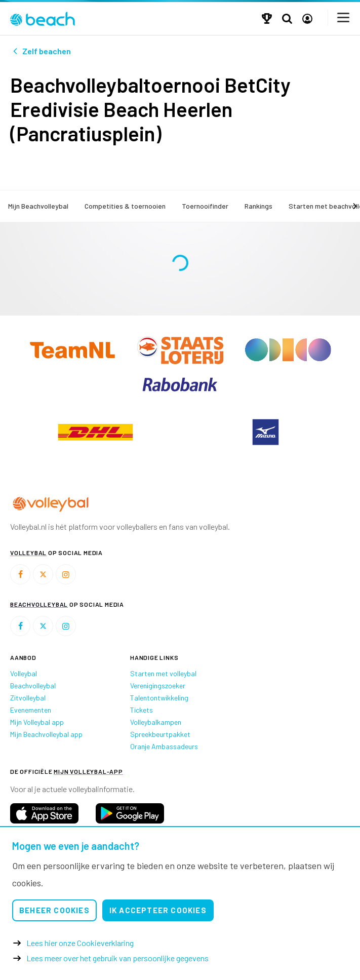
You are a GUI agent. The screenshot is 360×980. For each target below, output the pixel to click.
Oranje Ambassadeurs (164, 746)
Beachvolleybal (33, 685)
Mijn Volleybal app (37, 722)
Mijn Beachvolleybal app (46, 734)
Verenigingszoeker (158, 685)
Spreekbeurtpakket (160, 734)
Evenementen (31, 710)
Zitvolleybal (28, 698)
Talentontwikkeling (159, 698)
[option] (95, 432)
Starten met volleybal (163, 673)
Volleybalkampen (156, 722)
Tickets (142, 710)
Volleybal (24, 673)
